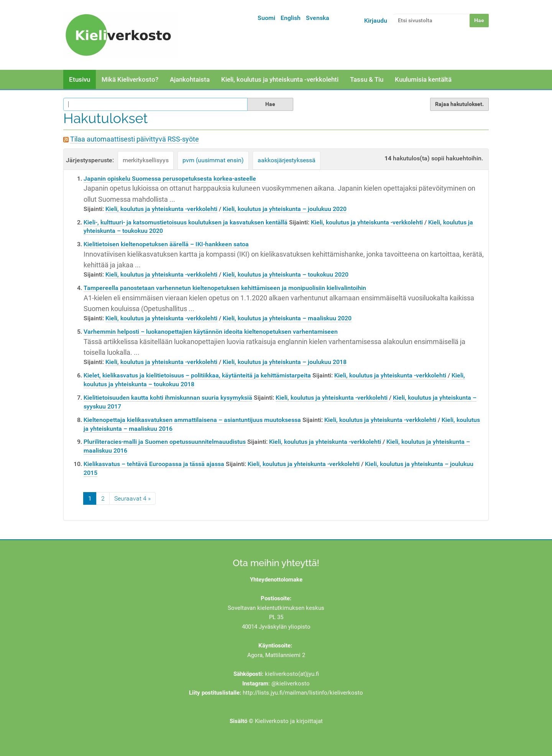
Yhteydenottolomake (276, 580)
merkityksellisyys (146, 160)
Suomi (266, 18)
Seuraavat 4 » (132, 498)
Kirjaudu (376, 21)
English (291, 18)
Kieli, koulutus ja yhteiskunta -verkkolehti (280, 79)
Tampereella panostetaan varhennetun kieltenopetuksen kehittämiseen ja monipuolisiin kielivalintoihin (225, 288)
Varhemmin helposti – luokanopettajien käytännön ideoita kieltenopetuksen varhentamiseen (211, 332)
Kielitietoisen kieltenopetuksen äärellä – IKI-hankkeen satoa (166, 244)
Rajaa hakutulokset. (459, 104)
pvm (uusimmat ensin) (213, 160)
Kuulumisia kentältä (423, 79)
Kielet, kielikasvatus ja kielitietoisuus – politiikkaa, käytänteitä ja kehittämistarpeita (197, 375)
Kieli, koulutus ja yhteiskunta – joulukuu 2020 (285, 209)
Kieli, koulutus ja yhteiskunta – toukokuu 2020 (286, 274)
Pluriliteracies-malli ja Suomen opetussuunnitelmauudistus (165, 442)
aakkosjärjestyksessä (287, 160)
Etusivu (80, 79)
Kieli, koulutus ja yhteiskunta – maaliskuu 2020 (287, 318)
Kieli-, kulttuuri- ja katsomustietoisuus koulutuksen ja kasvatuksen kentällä (186, 222)
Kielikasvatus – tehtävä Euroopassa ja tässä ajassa (154, 464)
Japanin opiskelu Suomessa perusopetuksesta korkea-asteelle (170, 179)
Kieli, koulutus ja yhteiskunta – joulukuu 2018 (285, 362)
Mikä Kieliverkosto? (130, 79)
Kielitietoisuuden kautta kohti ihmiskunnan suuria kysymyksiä (168, 398)
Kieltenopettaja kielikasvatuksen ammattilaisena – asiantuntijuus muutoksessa (192, 420)
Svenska (318, 18)
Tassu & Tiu (367, 79)
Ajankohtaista (190, 79)
